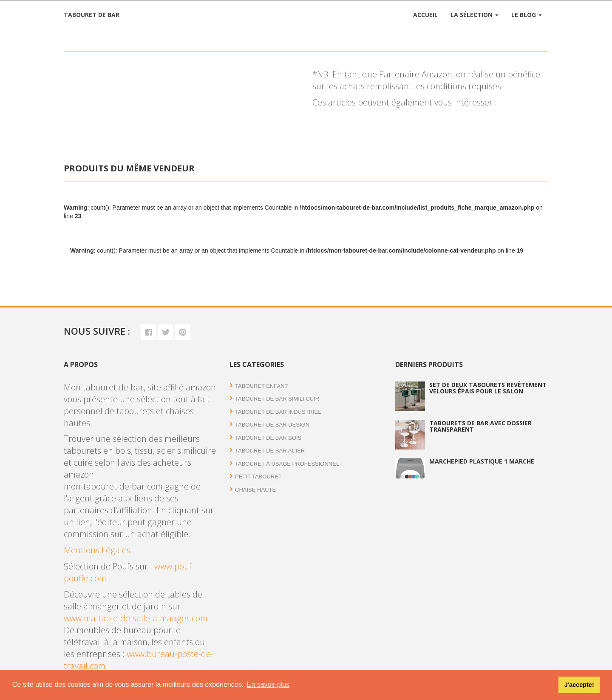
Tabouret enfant (261, 386)
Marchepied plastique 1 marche (482, 461)
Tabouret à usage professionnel (287, 464)
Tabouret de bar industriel (278, 412)
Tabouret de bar (92, 15)
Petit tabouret (258, 477)
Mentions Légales (97, 550)
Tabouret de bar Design (272, 425)
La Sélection (475, 15)
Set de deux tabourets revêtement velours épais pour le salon (488, 388)
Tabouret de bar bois (268, 438)
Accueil (425, 15)
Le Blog (527, 15)
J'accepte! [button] (579, 685)
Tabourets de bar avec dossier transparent (480, 426)
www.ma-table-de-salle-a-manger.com (136, 618)
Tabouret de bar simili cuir (277, 399)
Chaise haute (255, 490)
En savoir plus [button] (268, 684)
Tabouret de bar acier (270, 451)
